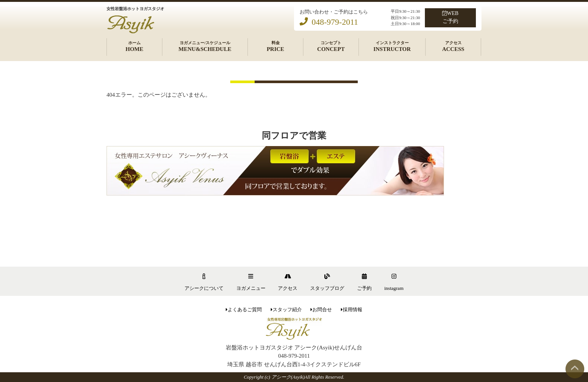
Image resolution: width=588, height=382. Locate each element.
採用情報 (352, 310)
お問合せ (321, 310)
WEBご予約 (450, 17)
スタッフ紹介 (286, 310)
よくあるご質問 (244, 310)
